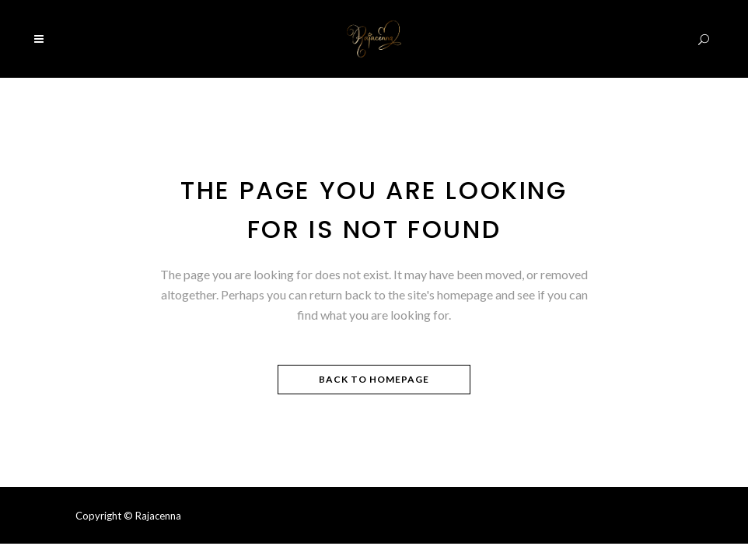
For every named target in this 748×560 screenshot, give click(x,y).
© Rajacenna (152, 516)
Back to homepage (374, 379)
